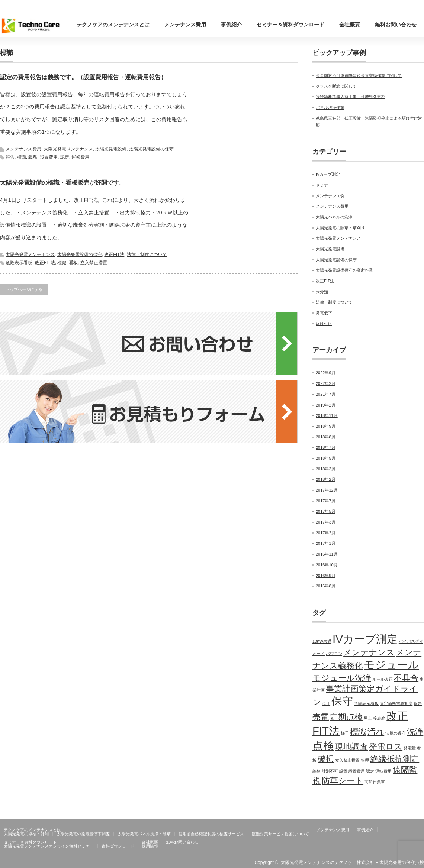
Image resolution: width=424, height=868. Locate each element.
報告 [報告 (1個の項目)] (418, 703)
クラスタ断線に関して (336, 86)
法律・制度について (147, 255)
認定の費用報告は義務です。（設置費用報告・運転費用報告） (83, 77)
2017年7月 (326, 501)
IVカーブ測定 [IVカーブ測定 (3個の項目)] (365, 639)
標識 (22, 157)
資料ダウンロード (118, 846)
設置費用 (49, 157)
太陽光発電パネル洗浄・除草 (144, 834)
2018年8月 (326, 437)
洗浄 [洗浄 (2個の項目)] (415, 732)
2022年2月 (326, 383)
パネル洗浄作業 (330, 107)
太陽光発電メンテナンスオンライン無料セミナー (49, 846)
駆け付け (324, 324)
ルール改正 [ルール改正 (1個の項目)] (383, 679)
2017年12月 (327, 490)
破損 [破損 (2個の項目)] (326, 759)
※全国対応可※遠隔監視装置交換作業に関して (359, 75)
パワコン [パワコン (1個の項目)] (334, 654)
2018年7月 (326, 447)
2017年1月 (326, 543)
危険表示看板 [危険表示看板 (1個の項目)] (366, 703)
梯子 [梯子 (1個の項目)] (345, 733)
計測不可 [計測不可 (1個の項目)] (330, 771)
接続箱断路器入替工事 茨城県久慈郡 (351, 97)
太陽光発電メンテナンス (68, 149)
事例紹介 (231, 25)
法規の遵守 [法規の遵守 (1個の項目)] (396, 733)
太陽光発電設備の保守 (151, 149)
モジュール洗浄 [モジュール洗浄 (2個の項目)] (342, 678)
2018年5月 (326, 458)
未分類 (322, 292)
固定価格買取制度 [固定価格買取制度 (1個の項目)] (396, 703)
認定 (65, 157)
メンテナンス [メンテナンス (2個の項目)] (369, 652)
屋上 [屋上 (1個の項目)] (368, 718)
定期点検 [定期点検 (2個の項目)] (346, 717)
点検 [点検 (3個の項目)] (323, 746)
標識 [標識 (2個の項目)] (358, 732)
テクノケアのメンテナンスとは (113, 25)
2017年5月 (326, 511)
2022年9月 (326, 373)
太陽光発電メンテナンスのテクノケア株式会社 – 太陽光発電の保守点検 (352, 862)
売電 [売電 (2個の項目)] (321, 717)
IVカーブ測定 (328, 174)
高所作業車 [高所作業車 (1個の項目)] (375, 782)
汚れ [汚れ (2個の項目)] (376, 732)
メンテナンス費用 (185, 25)
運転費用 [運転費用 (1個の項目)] (383, 771)
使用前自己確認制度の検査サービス (211, 834)
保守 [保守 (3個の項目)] (342, 701)
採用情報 (150, 846)
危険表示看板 (19, 263)
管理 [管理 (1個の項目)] (365, 760)
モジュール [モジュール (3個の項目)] (391, 665)
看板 (73, 263)
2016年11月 (327, 554)
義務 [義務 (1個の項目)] (317, 771)
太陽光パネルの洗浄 (334, 217)
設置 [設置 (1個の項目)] (343, 771)
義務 (33, 157)
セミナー (324, 185)
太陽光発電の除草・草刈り (340, 228)
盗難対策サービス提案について (280, 834)
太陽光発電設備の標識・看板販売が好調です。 (62, 183)
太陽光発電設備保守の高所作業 (344, 270)
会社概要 (350, 25)
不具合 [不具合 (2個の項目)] (406, 678)
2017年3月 (326, 522)
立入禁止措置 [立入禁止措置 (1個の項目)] (347, 760)
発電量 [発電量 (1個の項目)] (410, 748)
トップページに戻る (24, 289)
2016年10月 (327, 565)
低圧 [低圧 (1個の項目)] (326, 703)
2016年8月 (326, 586)
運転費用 (80, 157)
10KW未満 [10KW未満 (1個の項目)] (322, 641)
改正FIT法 (114, 255)
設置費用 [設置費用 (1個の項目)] (357, 771)
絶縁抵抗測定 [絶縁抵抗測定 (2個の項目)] (395, 759)
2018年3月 (326, 469)
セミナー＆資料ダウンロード (290, 25)
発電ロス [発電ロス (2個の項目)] (386, 747)
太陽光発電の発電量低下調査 (83, 834)
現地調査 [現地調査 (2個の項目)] (351, 747)
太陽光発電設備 (111, 149)
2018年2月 (326, 479)
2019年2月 (326, 405)
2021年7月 (326, 394)
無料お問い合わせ (396, 25)
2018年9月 (326, 426)
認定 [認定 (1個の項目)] (370, 771)
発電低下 (324, 313)
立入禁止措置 (94, 263)
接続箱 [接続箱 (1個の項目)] (379, 718)
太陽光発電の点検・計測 (26, 834)
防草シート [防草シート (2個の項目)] (343, 780)
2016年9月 (326, 576)
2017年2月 (326, 533)
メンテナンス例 (330, 196)
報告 (10, 157)
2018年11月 (327, 415)
